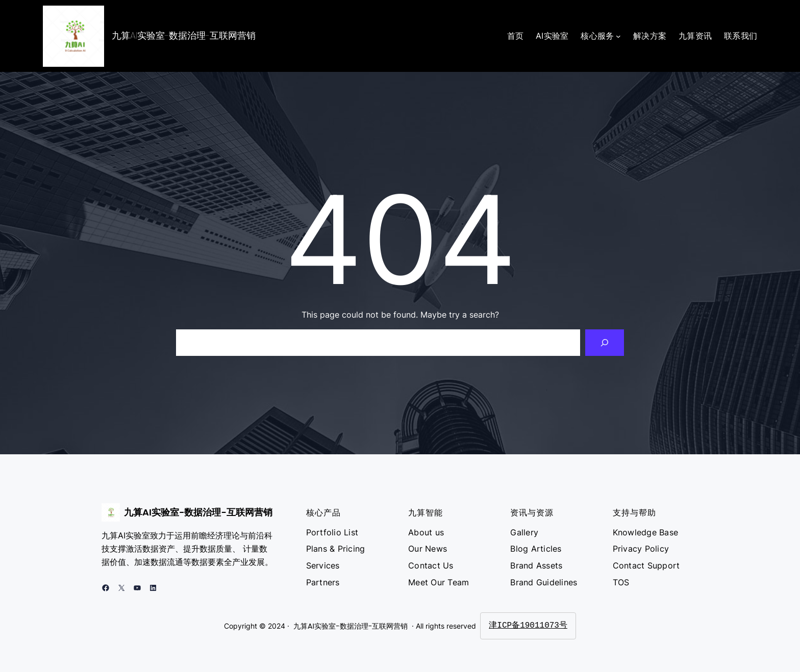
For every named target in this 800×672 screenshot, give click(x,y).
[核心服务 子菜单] (618, 36)
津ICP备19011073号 (528, 626)
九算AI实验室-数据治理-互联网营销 (184, 35)
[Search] (605, 343)
